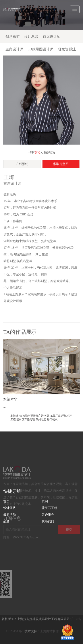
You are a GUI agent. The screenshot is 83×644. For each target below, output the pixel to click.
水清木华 (10, 399)
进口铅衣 (52, 419)
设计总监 (31, 37)
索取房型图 (61, 164)
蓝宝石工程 (49, 508)
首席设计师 (52, 37)
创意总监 (13, 37)
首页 (6, 501)
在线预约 (22, 164)
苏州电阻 (41, 419)
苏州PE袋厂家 (52, 416)
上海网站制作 (49, 631)
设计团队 (10, 508)
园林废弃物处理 (26, 419)
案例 (45, 501)
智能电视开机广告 (33, 416)
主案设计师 (14, 49)
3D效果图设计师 (41, 49)
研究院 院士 (67, 49)
